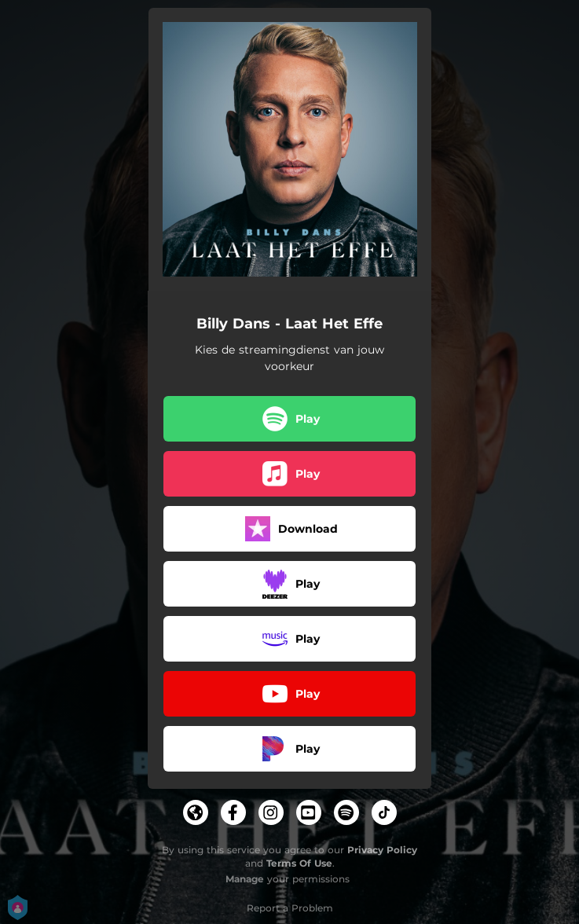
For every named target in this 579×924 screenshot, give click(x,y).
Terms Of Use (299, 863)
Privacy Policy (382, 850)
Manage (245, 879)
